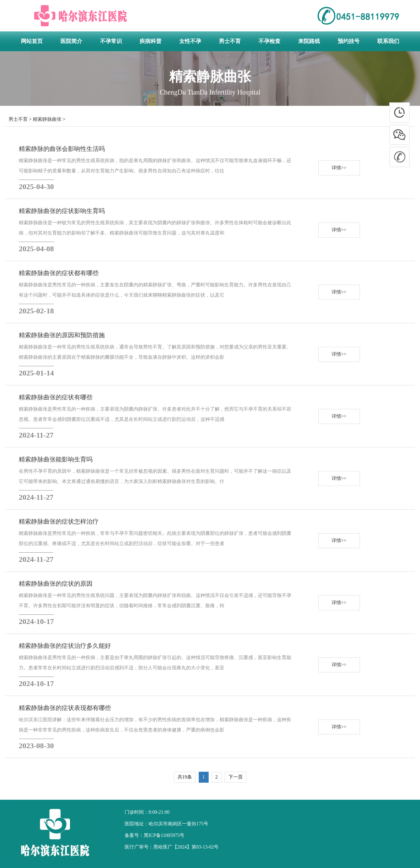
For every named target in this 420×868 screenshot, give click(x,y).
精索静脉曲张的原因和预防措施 (62, 335)
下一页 (236, 777)
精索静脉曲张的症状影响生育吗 (62, 211)
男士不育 (18, 119)
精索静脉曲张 (47, 119)
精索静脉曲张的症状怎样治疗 (59, 522)
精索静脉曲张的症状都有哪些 (59, 273)
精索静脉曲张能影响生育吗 (56, 459)
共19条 (185, 777)
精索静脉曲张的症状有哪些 (56, 397)
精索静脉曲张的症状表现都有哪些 (65, 708)
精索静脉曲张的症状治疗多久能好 (65, 646)
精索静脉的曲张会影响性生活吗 (62, 149)
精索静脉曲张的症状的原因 (56, 584)
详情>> (339, 168)
